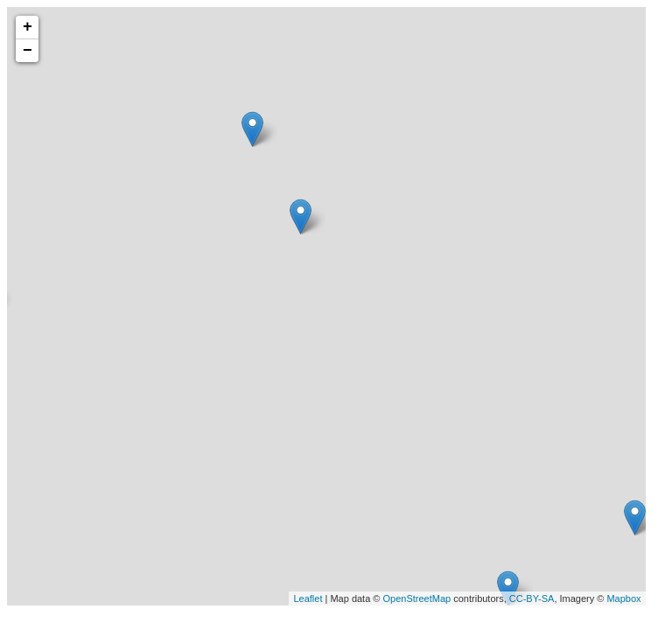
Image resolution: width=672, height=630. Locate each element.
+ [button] (28, 27)
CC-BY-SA (532, 598)
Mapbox (623, 598)
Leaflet (308, 598)
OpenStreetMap (417, 598)
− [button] (28, 51)
